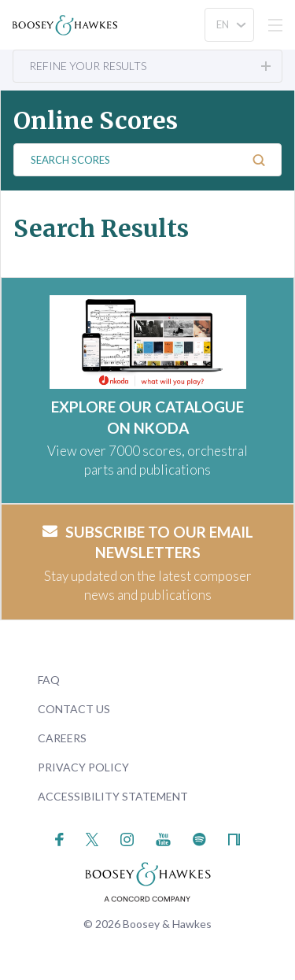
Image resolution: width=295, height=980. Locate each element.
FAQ (49, 680)
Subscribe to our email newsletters (148, 542)
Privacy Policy (83, 767)
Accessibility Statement (113, 796)
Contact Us (74, 709)
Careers (62, 738)
